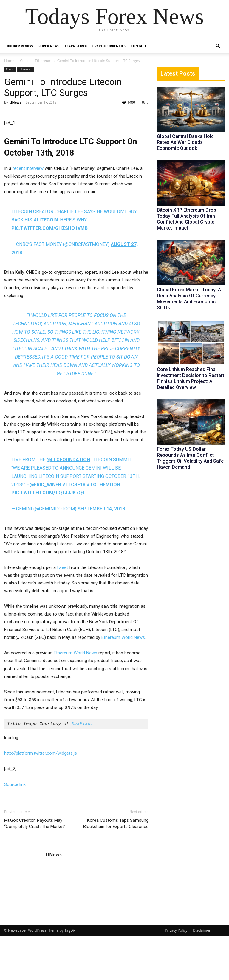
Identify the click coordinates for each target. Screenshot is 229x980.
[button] (218, 46)
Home (9, 61)
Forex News (49, 46)
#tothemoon (103, 529)
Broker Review (20, 46)
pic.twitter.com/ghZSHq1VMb (49, 272)
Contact (139, 46)
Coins (25, 61)
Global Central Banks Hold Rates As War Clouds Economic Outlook (185, 142)
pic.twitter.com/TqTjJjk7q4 (48, 537)
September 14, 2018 (101, 553)
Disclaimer (202, 974)
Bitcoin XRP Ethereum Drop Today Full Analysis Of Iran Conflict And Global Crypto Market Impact (187, 219)
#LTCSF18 (74, 529)
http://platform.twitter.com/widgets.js (41, 797)
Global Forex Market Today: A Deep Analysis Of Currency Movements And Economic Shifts (189, 299)
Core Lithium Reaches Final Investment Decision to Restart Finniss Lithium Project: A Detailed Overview (191, 378)
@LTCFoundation (68, 504)
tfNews (15, 102)
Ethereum (43, 61)
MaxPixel (82, 768)
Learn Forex (76, 46)
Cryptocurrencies (109, 46)
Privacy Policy (176, 974)
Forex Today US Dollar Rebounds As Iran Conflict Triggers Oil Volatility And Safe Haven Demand (190, 458)
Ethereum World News (123, 681)
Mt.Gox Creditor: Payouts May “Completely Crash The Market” (35, 868)
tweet (62, 612)
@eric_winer (45, 529)
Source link (15, 829)
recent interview (28, 213)
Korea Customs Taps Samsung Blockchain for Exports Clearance (116, 868)
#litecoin (46, 264)
